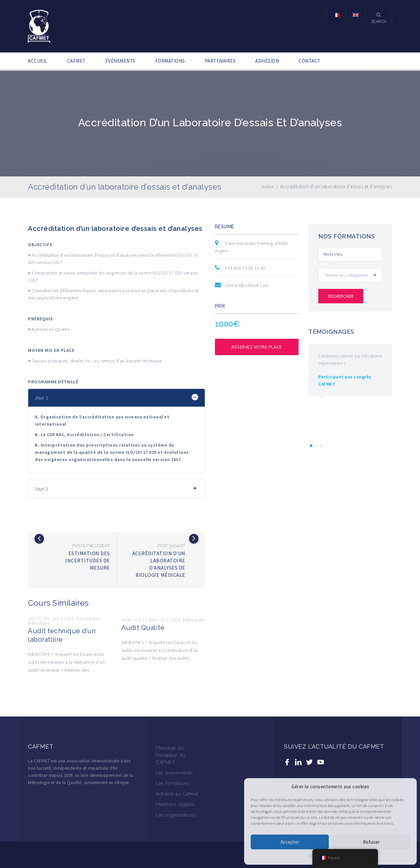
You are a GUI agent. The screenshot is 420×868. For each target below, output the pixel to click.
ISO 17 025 (63, 618)
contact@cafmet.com (247, 285)
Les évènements (174, 773)
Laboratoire (88, 618)
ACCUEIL (38, 61)
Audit (127, 620)
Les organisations (176, 815)
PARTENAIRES (220, 61)
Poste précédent (91, 546)
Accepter (290, 842)
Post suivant (171, 546)
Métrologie (39, 623)
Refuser (371, 842)
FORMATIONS (170, 61)
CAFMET (76, 61)
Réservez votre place (257, 347)
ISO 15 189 (39, 618)
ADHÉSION (267, 61)
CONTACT (310, 61)
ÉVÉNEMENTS (120, 61)
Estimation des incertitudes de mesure (88, 560)
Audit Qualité (143, 628)
